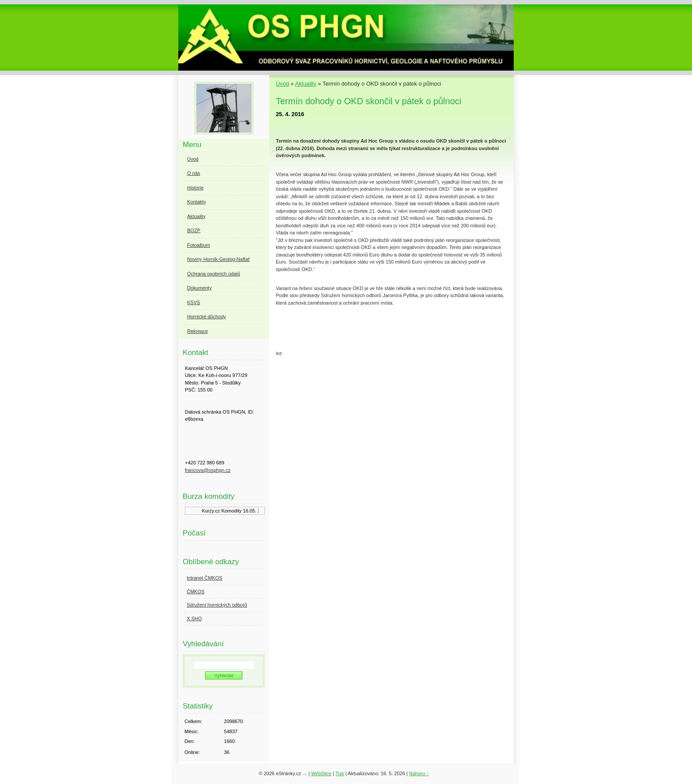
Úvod (282, 84)
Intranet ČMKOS (205, 578)
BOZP (194, 230)
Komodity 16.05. (240, 511)
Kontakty (197, 202)
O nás (194, 173)
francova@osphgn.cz (208, 470)
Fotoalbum (199, 245)
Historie (195, 188)
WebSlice (321, 773)
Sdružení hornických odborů (217, 605)
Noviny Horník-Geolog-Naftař (218, 259)
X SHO (194, 618)
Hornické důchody (207, 317)
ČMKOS (196, 592)
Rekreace (197, 331)
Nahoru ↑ (419, 773)
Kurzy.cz (212, 511)
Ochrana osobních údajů (214, 274)
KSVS (194, 302)
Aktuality (305, 84)
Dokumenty (199, 288)
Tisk (340, 773)
